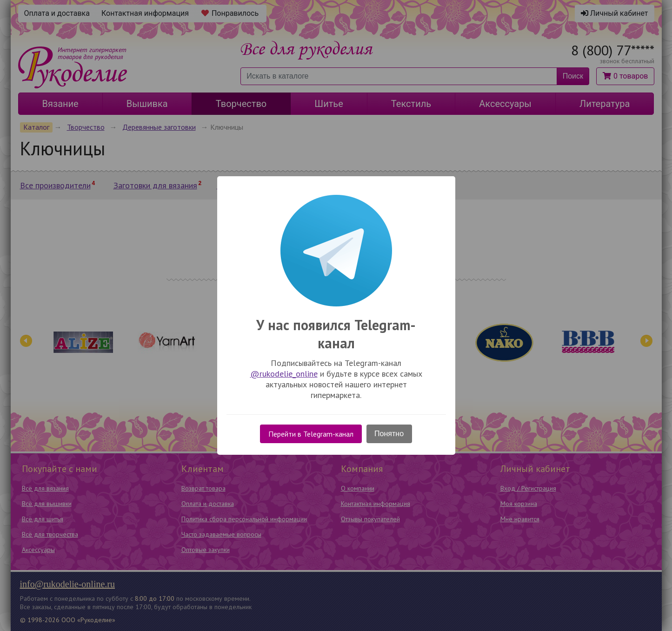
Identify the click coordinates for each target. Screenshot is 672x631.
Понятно (389, 434)
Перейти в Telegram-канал (311, 434)
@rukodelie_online (284, 374)
